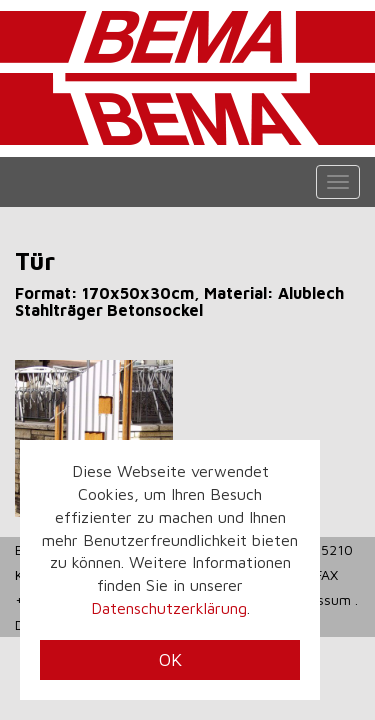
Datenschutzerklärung (169, 608)
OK (170, 659)
